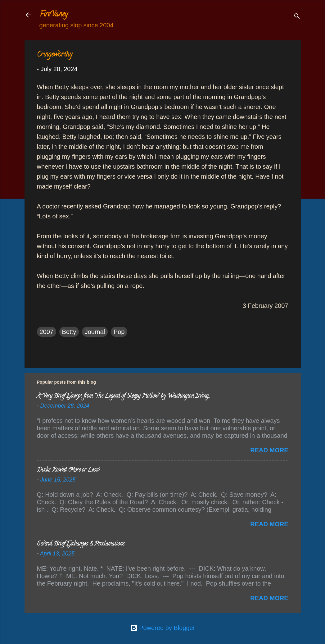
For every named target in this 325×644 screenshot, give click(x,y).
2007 (47, 332)
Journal (95, 332)
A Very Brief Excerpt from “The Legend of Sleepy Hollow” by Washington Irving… (123, 396)
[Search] (297, 17)
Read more (269, 450)
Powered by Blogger (163, 628)
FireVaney (54, 15)
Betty (69, 332)
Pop (119, 332)
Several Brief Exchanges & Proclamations (81, 544)
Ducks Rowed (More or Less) (68, 470)
